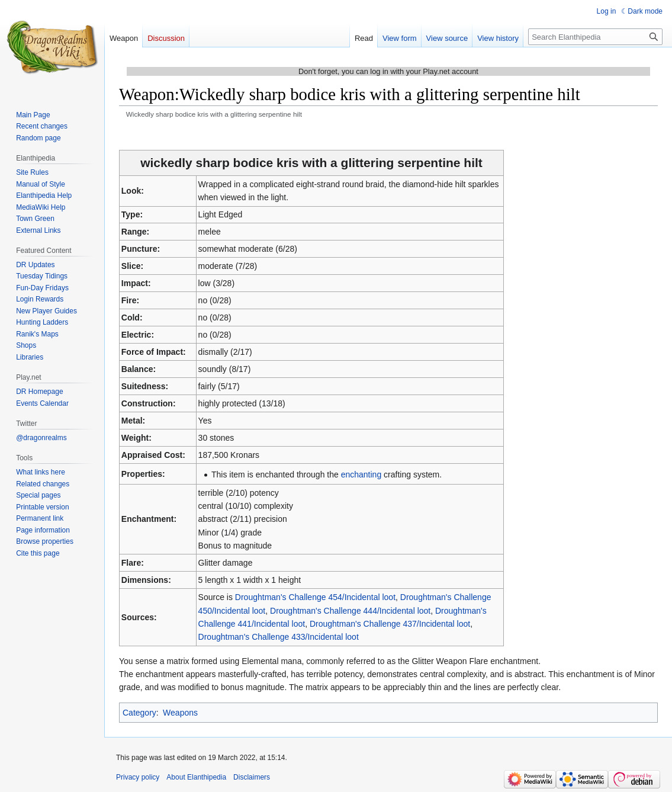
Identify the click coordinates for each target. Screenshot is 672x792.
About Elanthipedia (196, 777)
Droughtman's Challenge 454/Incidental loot (315, 597)
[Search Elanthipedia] (595, 37)
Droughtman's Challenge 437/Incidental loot (390, 624)
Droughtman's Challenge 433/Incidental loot (279, 637)
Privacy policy (138, 777)
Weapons (180, 713)
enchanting (361, 474)
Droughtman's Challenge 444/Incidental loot (350, 611)
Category (139, 713)
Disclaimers (252, 777)
